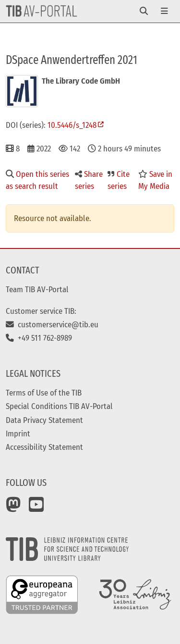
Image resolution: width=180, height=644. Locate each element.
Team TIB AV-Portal (37, 289)
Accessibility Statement (44, 447)
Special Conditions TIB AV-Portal (59, 406)
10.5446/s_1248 (72, 125)
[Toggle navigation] (144, 11)
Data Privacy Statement (44, 420)
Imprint (18, 433)
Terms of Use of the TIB (44, 393)
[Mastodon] (13, 508)
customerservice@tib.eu (52, 324)
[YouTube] (36, 508)
